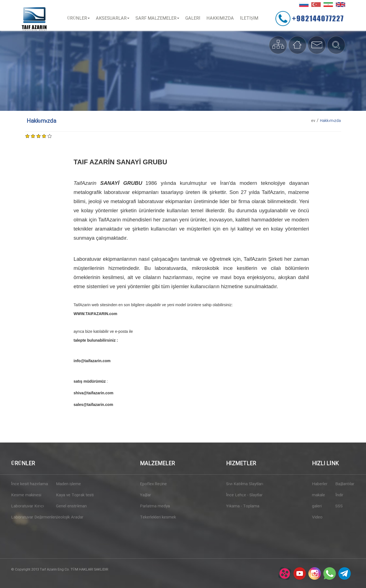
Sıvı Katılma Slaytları (245, 484)
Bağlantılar (345, 484)
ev (313, 121)
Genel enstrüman (71, 506)
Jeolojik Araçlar (70, 517)
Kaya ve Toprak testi (75, 495)
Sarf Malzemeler (158, 18)
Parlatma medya (155, 506)
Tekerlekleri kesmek (158, 517)
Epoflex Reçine (153, 484)
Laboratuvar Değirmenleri (32, 517)
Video (317, 517)
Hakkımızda (221, 18)
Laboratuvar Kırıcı (28, 506)
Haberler (320, 484)
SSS (339, 506)
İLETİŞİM (250, 18)
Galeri (193, 18)
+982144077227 (319, 18)
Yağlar (145, 495)
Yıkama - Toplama (243, 506)
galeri (317, 506)
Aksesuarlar (113, 18)
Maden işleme (68, 484)
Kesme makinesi (26, 495)
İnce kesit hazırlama (30, 484)
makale (318, 495)
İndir (339, 495)
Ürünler (79, 18)
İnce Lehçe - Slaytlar (244, 495)
